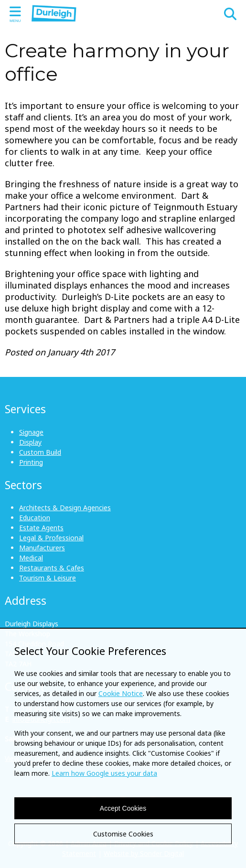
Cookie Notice (121, 693)
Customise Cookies (123, 834)
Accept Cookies (123, 808)
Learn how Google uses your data (104, 773)
